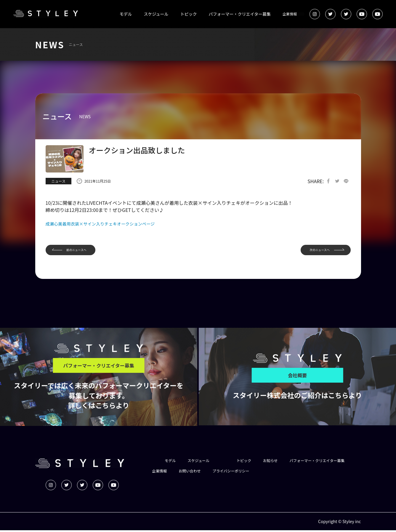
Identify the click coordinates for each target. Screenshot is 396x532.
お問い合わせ (267, 473)
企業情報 (290, 14)
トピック (189, 14)
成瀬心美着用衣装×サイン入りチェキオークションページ (107, 224)
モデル (126, 14)
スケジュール (156, 14)
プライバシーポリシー (312, 473)
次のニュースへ (316, 251)
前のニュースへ (80, 251)
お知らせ (278, 462)
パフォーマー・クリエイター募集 (240, 14)
